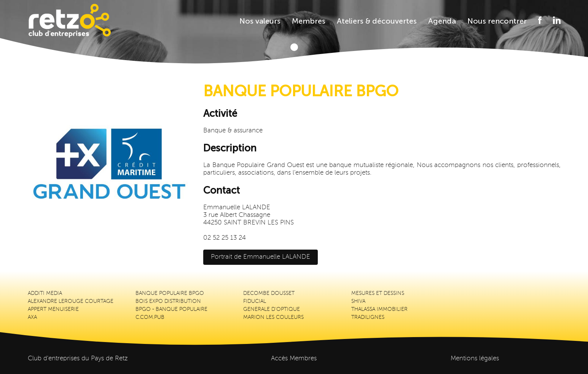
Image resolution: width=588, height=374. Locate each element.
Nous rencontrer (497, 21)
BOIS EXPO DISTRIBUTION (168, 301)
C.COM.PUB (150, 317)
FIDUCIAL (255, 301)
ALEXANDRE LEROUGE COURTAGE (71, 301)
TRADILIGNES (368, 317)
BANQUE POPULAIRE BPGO (170, 293)
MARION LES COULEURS (273, 317)
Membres (309, 21)
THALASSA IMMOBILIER (379, 309)
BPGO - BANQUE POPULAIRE (171, 309)
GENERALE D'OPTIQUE (272, 309)
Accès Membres (294, 359)
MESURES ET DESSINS (378, 293)
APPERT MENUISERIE (53, 309)
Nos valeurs (260, 21)
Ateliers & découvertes (377, 21)
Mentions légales (475, 359)
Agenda (442, 21)
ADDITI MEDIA (45, 293)
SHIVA (358, 301)
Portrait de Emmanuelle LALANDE (261, 257)
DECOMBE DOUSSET (269, 293)
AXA (32, 317)
